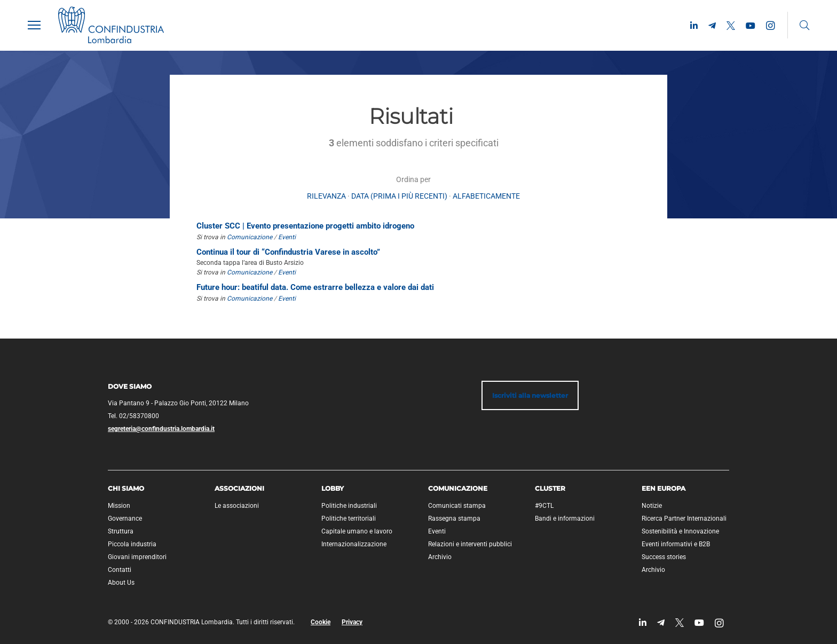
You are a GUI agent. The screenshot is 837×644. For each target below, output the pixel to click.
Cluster (550, 488)
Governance (125, 519)
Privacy (352, 622)
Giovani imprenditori (137, 557)
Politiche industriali (349, 506)
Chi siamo (126, 488)
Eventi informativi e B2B (676, 544)
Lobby (333, 488)
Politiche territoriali (349, 519)
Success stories (664, 557)
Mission (119, 506)
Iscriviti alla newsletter (530, 395)
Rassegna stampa (454, 519)
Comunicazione (250, 237)
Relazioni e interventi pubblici (470, 544)
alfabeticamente (486, 196)
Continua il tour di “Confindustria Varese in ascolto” (288, 252)
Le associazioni (237, 506)
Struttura (121, 531)
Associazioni (239, 488)
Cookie (321, 622)
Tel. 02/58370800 (133, 416)
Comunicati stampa (457, 506)
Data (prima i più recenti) (399, 196)
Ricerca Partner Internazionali (684, 519)
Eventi (287, 237)
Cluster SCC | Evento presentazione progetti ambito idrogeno (305, 226)
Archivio (440, 557)
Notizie (652, 506)
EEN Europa (664, 488)
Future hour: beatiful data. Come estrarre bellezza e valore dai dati (315, 287)
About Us (121, 583)
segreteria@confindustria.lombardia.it (161, 429)
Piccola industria (132, 544)
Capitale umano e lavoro (357, 531)
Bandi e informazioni (565, 519)
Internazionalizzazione (354, 544)
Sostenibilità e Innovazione (680, 531)
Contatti (120, 570)
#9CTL (544, 506)
